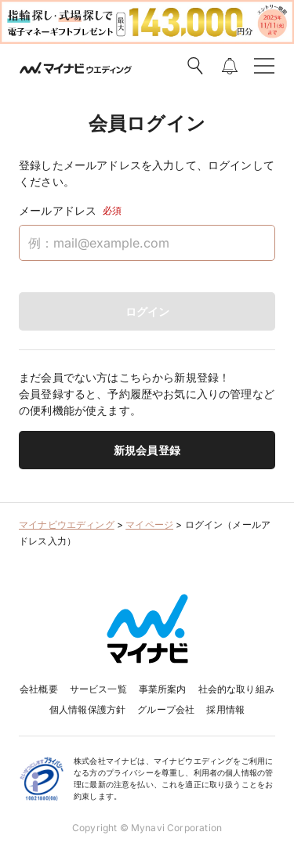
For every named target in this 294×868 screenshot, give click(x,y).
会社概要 (39, 689)
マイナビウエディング (67, 524)
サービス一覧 (98, 689)
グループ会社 (166, 709)
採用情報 (225, 709)
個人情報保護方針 (87, 709)
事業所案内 (163, 689)
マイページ (149, 524)
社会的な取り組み (236, 689)
